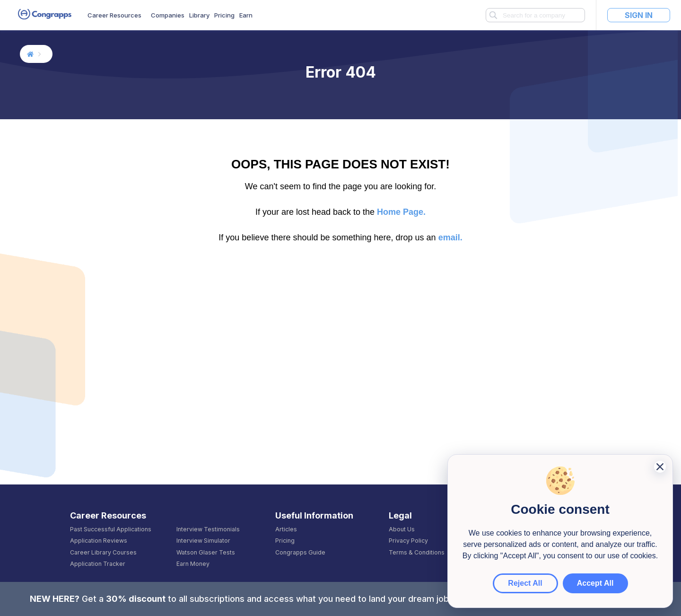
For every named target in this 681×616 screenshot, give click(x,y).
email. (450, 238)
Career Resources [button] (114, 15)
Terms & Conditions (417, 553)
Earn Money (193, 564)
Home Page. (401, 212)
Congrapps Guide (300, 553)
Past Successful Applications (111, 529)
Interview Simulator (203, 541)
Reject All (525, 583)
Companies (168, 15)
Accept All (595, 583)
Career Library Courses (103, 553)
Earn (246, 15)
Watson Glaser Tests (206, 553)
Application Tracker (98, 564)
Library (199, 15)
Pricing (224, 15)
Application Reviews (99, 541)
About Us (402, 529)
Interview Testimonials (208, 529)
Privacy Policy (408, 541)
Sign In (639, 15)
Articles (286, 529)
